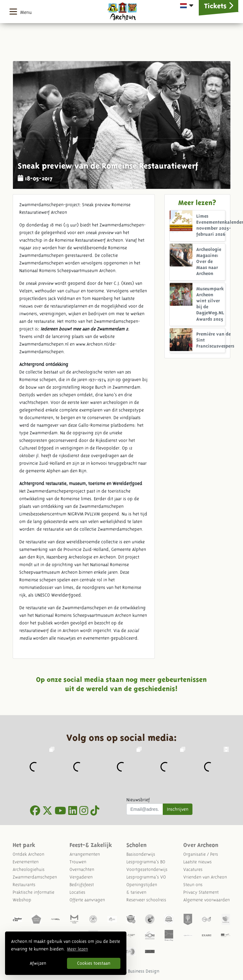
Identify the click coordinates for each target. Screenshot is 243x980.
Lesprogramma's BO (146, 862)
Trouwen (78, 862)
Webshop (22, 900)
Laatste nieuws (197, 862)
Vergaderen (81, 877)
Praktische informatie (33, 892)
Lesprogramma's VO (146, 877)
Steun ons (193, 885)
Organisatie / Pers (201, 854)
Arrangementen (85, 854)
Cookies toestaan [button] (94, 963)
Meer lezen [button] (77, 949)
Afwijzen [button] (38, 963)
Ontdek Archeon (28, 854)
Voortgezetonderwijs (147, 869)
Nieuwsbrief (138, 800)
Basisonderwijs (141, 854)
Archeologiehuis (29, 869)
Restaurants (24, 885)
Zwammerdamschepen (35, 877)
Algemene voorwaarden (207, 900)
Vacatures (193, 869)
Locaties (77, 892)
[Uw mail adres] (145, 809)
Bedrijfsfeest (82, 885)
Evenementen (26, 862)
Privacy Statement (201, 892)
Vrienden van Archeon (205, 877)
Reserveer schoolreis (146, 900)
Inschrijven (178, 809)
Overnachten (82, 869)
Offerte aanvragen (87, 900)
